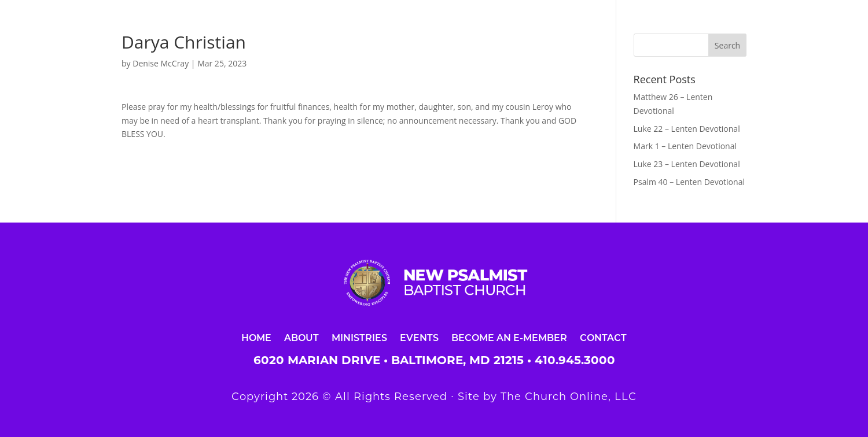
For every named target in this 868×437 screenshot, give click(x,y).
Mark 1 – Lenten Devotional (685, 146)
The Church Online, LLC (569, 397)
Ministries (359, 337)
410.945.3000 (575, 360)
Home (256, 337)
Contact (603, 337)
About (301, 337)
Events (419, 337)
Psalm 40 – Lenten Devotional (689, 182)
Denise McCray (161, 63)
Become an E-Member (509, 337)
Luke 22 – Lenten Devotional (687, 129)
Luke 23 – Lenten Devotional (687, 164)
